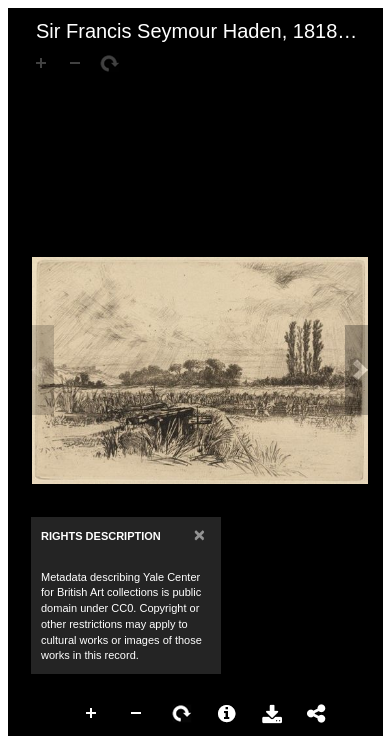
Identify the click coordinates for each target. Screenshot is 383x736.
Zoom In (92, 714)
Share (317, 714)
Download (272, 714)
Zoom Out (137, 714)
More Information (227, 714)
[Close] (199, 534)
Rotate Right (182, 714)
